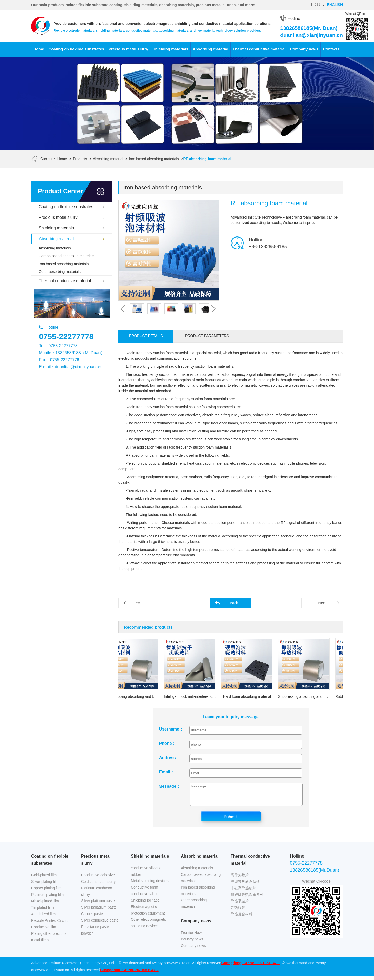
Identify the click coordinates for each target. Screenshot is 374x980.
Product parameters (207, 336)
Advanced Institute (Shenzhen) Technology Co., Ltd (73, 967)
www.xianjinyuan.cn (53, 974)
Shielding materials (170, 49)
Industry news (192, 943)
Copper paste (92, 918)
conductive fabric (145, 898)
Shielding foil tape (145, 904)
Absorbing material (211, 49)
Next (322, 603)
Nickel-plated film (45, 905)
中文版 (315, 5)
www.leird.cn (180, 967)
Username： (171, 729)
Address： (170, 758)
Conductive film (44, 931)
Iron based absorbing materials (154, 159)
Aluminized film (43, 918)
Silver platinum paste (98, 905)
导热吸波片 (240, 905)
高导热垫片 (240, 879)
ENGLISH (335, 5)
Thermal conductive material (259, 49)
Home (39, 49)
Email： (167, 772)
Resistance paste (95, 931)
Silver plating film (45, 885)
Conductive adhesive (98, 879)
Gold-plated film (44, 879)
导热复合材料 (242, 918)
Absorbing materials (55, 248)
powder (87, 937)
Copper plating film (46, 892)
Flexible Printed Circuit (49, 924)
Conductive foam (145, 891)
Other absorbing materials (60, 272)
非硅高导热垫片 (243, 892)
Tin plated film (42, 911)
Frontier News (192, 937)
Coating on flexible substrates (76, 49)
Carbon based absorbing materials (66, 256)
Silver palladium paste (99, 911)
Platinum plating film (47, 898)
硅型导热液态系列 (245, 885)
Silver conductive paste (100, 924)
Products (80, 159)
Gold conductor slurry (98, 885)
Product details (146, 336)
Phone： (168, 743)
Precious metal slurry (128, 49)
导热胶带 (238, 911)
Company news (304, 49)
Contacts (331, 49)
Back (234, 603)
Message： (170, 786)
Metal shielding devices (150, 885)
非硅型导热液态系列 (247, 898)
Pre (137, 603)
